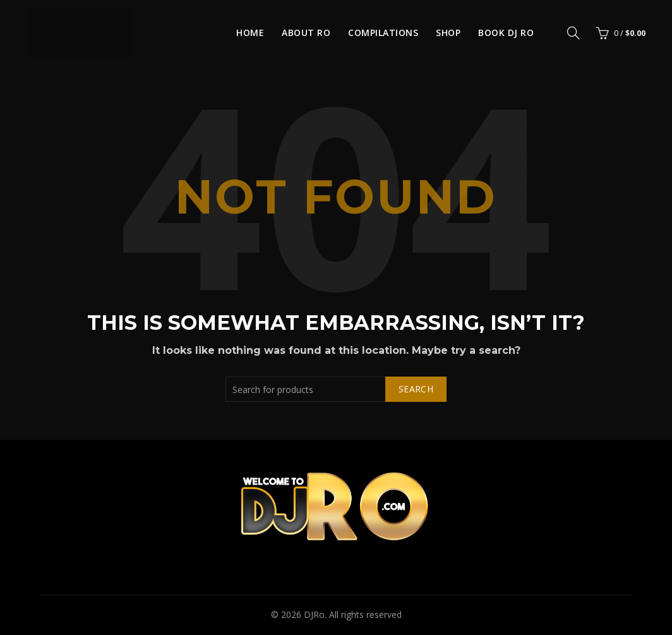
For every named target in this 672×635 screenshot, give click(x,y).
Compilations (383, 33)
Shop (448, 33)
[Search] (573, 33)
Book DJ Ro (506, 33)
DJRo (314, 614)
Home (250, 33)
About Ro (306, 33)
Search (416, 389)
